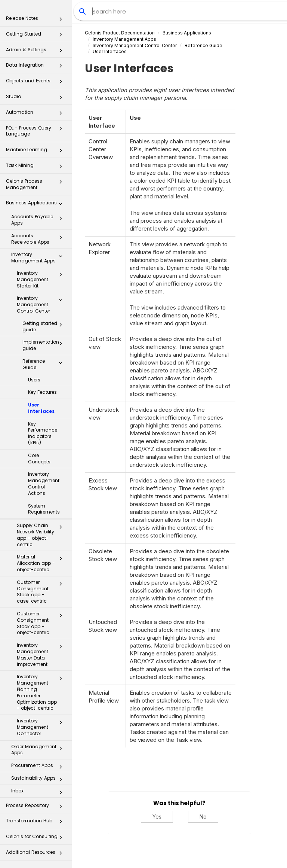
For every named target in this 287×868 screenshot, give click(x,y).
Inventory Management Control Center (42, 304)
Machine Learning (36, 152)
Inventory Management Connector (42, 727)
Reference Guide (44, 364)
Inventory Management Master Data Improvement (42, 654)
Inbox (39, 792)
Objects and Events (36, 83)
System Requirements (44, 509)
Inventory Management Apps (39, 258)
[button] (61, 21)
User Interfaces (41, 408)
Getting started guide (44, 326)
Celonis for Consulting (36, 839)
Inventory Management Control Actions (44, 483)
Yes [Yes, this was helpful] (157, 817)
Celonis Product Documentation (120, 33)
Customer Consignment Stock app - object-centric (42, 623)
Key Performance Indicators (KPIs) (43, 433)
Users (34, 380)
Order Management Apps (39, 750)
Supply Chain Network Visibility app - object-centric (42, 535)
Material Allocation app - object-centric (42, 563)
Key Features (42, 392)
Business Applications (36, 205)
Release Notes (36, 20)
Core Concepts (39, 459)
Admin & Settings (36, 52)
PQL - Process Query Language (36, 131)
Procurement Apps (39, 767)
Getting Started (36, 36)
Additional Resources (36, 854)
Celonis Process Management (36, 184)
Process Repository (36, 808)
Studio (36, 99)
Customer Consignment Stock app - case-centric (42, 592)
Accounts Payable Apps (39, 220)
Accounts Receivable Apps (39, 239)
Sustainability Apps (39, 780)
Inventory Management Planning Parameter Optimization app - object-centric (42, 692)
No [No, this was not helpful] (203, 817)
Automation (36, 114)
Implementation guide (44, 345)
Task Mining (36, 167)
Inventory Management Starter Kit (42, 279)
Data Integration (36, 67)
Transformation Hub (36, 823)
